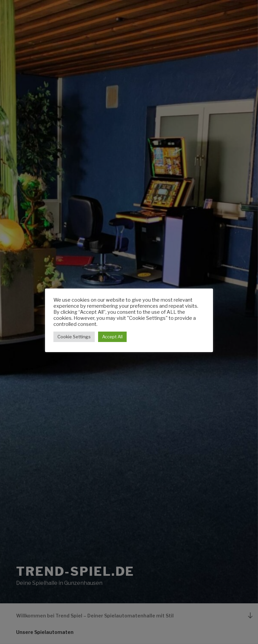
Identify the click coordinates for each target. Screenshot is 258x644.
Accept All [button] (112, 337)
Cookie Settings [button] (74, 337)
